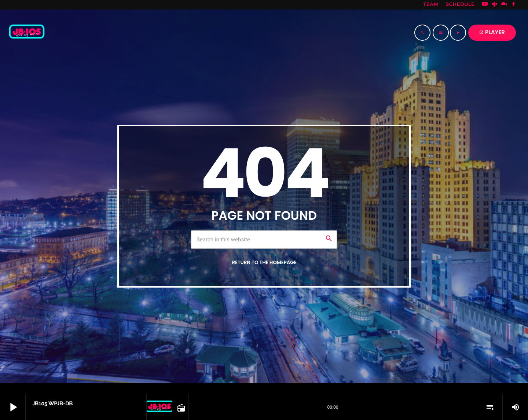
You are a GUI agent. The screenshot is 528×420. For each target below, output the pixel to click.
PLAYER (492, 32)
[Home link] (27, 33)
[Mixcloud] (504, 5)
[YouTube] (485, 5)
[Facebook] (514, 5)
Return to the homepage (264, 262)
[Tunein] (495, 5)
